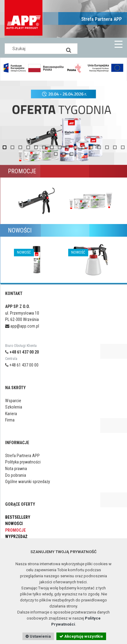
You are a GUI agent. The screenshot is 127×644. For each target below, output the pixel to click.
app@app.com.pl (22, 326)
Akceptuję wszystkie (81, 636)
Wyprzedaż (16, 537)
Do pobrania (16, 475)
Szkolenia (14, 407)
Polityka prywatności (23, 462)
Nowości (14, 524)
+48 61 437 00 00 (22, 365)
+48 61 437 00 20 (22, 352)
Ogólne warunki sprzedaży (28, 482)
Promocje (15, 530)
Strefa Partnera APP (102, 19)
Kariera (11, 414)
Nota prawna (16, 469)
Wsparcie (13, 401)
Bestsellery (18, 517)
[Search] (69, 49)
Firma (10, 420)
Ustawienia (38, 636)
